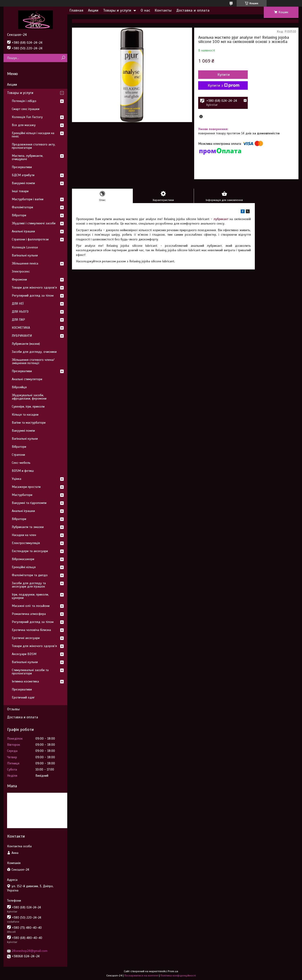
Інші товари (20, 191)
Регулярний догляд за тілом (33, 296)
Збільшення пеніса (25, 263)
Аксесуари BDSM (24, 654)
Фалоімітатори (22, 207)
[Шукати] (63, 58)
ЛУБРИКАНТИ (22, 336)
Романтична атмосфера (29, 614)
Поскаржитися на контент (141, 976)
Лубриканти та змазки (28, 527)
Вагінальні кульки (25, 255)
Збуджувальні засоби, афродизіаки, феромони (29, 397)
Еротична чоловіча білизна (31, 630)
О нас (145, 10)
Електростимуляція (26, 543)
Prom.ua (173, 971)
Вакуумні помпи (23, 183)
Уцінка (17, 479)
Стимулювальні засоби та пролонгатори (30, 672)
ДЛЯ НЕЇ (18, 304)
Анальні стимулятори (27, 379)
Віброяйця (19, 387)
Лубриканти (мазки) (26, 344)
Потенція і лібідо (24, 101)
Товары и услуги (117, 10)
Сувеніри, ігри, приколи (28, 407)
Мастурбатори (22, 495)
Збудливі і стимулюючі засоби (34, 223)
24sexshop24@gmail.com (30, 951)
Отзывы (13, 709)
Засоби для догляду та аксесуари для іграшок (29, 585)
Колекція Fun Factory (27, 117)
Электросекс (21, 271)
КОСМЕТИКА (21, 328)
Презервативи (22, 167)
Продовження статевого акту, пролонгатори (34, 146)
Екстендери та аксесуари (30, 551)
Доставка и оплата (193, 10)
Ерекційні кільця (24, 567)
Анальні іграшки (23, 231)
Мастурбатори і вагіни (28, 199)
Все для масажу (24, 125)
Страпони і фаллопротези (30, 239)
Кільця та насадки (25, 415)
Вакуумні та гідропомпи (29, 503)
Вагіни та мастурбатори (29, 423)
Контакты (163, 10)
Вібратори (19, 215)
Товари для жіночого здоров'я (34, 288)
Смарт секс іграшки (26, 109)
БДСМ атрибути (23, 175)
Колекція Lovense (25, 247)
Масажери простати (26, 487)
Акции (93, 10)
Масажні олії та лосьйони (31, 606)
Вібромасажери (23, 559)
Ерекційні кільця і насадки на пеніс (33, 135)
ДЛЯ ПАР (18, 320)
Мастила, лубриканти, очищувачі (27, 157)
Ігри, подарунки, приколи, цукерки (30, 596)
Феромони (19, 279)
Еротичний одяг (23, 697)
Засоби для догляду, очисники (34, 352)
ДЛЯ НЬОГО (20, 312)
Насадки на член (24, 535)
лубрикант (221, 219)
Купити (224, 75)
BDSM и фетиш (23, 471)
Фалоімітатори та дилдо (30, 575)
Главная (76, 10)
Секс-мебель (21, 463)
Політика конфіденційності (178, 976)
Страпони (18, 455)
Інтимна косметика (25, 681)
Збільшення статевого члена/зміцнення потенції (33, 361)
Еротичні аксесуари (26, 638)
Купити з (224, 85)
